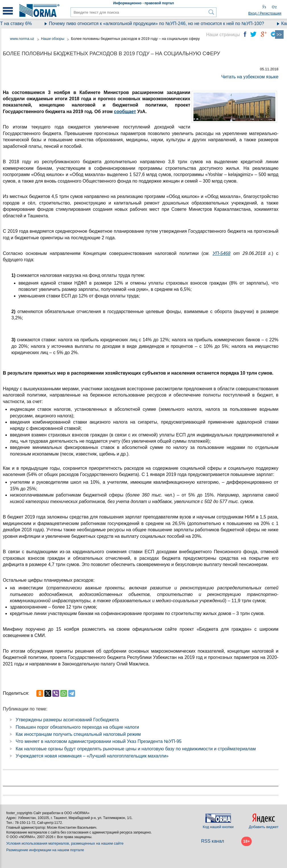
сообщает (125, 112)
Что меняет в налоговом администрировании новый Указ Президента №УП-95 (99, 741)
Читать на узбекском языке (250, 77)
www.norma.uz (22, 39)
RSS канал (213, 841)
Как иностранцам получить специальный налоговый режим (78, 734)
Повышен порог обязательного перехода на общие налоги (77, 727)
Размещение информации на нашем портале (45, 850)
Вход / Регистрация (265, 13)
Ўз (264, 7)
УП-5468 (221, 253)
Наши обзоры (53, 39)
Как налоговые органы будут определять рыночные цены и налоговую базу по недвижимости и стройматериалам (136, 749)
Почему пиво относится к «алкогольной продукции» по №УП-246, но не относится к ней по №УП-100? (163, 24)
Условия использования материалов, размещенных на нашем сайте (65, 843)
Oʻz (274, 7)
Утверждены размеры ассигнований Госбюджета (67, 720)
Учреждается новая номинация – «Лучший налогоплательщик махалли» (92, 756)
